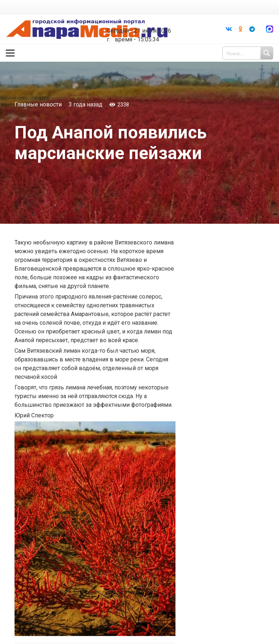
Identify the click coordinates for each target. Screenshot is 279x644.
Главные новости (38, 104)
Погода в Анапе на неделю (145, 19)
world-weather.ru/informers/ (145, 25)
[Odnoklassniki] (240, 29)
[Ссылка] (87, 29)
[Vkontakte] (229, 29)
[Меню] (10, 53)
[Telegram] (252, 29)
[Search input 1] (248, 53)
